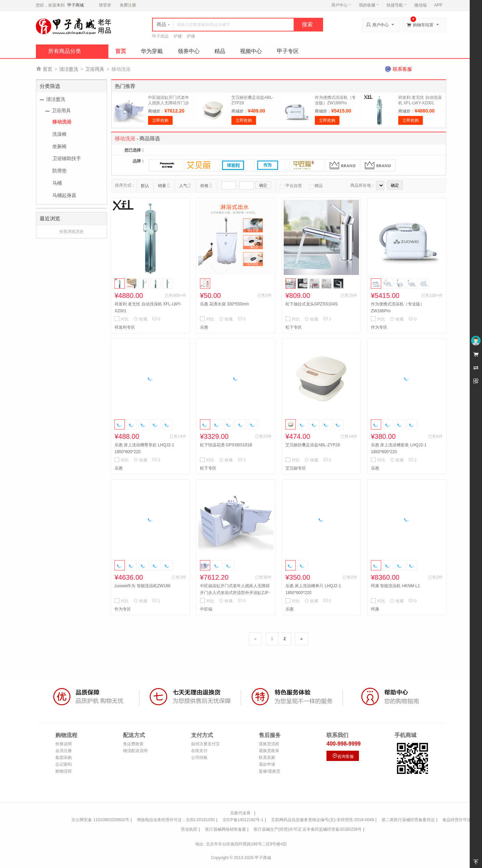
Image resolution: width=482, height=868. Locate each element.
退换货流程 (269, 744)
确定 (263, 185)
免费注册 (128, 5)
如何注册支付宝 (205, 744)
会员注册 (64, 751)
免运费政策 (133, 744)
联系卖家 (267, 758)
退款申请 (267, 764)
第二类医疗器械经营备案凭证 (408, 820)
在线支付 (199, 751)
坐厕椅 (59, 146)
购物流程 (64, 771)
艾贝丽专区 (296, 468)
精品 (220, 51)
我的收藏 (369, 5)
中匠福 (206, 609)
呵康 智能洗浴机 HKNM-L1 (395, 586)
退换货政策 (269, 751)
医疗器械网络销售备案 (226, 829)
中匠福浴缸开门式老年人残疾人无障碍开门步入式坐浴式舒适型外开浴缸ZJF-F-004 (235, 593)
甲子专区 (288, 51)
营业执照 (189, 829)
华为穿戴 (152, 51)
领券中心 (189, 51)
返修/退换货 (270, 771)
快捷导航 (397, 5)
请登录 (105, 5)
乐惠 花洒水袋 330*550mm (224, 304)
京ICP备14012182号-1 (243, 820)
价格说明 (64, 744)
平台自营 (291, 186)
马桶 (57, 183)
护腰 (178, 36)
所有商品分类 (65, 51)
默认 (145, 186)
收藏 (140, 319)
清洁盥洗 (69, 69)
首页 (121, 51)
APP (438, 5)
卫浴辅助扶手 (67, 158)
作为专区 (379, 327)
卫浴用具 (95, 69)
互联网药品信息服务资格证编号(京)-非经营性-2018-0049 (323, 820)
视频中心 (251, 51)
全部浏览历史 (71, 232)
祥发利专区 (125, 327)
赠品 (316, 186)
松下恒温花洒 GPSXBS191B (226, 445)
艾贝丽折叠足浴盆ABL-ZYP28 (313, 445)
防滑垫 (59, 171)
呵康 (375, 609)
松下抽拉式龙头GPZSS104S (312, 304)
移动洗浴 (62, 122)
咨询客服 (343, 756)
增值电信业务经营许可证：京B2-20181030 (176, 820)
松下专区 (294, 327)
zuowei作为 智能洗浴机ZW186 (142, 586)
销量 (162, 186)
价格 (204, 186)
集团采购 (64, 758)
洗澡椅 (59, 134)
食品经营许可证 (457, 820)
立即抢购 (160, 120)
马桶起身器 (64, 195)
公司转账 (199, 758)
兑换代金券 (240, 813)
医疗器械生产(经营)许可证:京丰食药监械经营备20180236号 (308, 829)
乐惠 (204, 327)
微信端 (420, 5)
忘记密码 (64, 764)
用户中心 (341, 5)
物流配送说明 (135, 751)
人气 (183, 186)
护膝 (191, 36)
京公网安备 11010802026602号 (100, 820)
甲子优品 (160, 36)
